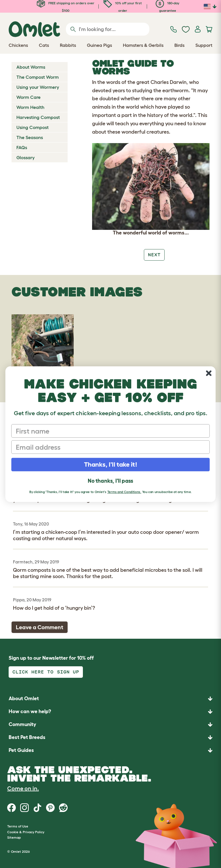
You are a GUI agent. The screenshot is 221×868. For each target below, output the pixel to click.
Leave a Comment (40, 627)
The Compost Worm (38, 77)
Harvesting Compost (38, 117)
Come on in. (23, 788)
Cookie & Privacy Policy (26, 832)
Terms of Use (18, 826)
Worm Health (30, 107)
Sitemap (14, 837)
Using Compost (33, 127)
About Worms (31, 67)
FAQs (22, 147)
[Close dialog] (209, 373)
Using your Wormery (38, 87)
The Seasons (30, 137)
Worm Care (28, 97)
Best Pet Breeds (27, 737)
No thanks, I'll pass (110, 481)
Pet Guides (21, 750)
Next (154, 255)
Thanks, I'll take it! (111, 464)
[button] (110, 750)
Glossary (25, 157)
